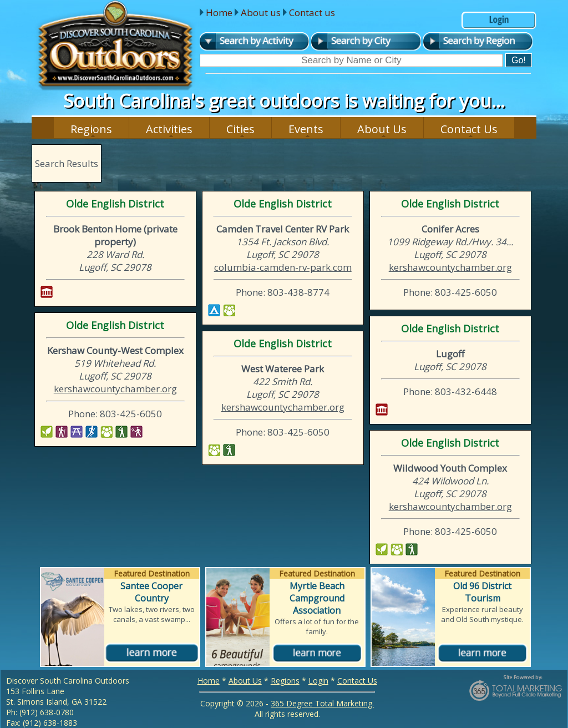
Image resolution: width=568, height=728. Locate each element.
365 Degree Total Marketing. (322, 703)
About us (261, 12)
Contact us (312, 12)
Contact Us (469, 129)
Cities (240, 129)
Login (318, 681)
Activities (169, 129)
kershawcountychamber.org (450, 267)
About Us (382, 129)
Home (219, 12)
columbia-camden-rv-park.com (283, 267)
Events (306, 129)
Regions (91, 129)
